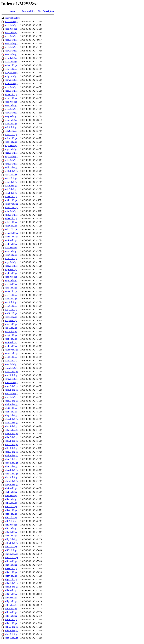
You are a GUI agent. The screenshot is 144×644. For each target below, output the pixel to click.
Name (12, 11)
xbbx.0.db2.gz (11, 445)
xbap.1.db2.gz (11, 419)
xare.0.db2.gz (11, 291)
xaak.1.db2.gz (11, 47)
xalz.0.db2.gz (11, 226)
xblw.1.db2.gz (11, 630)
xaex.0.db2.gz (11, 109)
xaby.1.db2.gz (11, 76)
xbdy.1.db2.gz (11, 485)
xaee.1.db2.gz (11, 105)
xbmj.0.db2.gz (11, 634)
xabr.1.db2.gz (11, 69)
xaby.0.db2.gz (11, 73)
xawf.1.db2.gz (11, 375)
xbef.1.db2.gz (11, 492)
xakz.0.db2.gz (11, 211)
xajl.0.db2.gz (11, 182)
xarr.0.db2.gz (11, 299)
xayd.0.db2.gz (11, 386)
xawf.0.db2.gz (11, 372)
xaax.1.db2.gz (11, 54)
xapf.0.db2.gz (11, 269)
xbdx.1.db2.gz (11, 477)
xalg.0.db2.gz (11, 218)
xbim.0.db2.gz (11, 554)
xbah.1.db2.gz (11, 404)
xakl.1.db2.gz (11, 200)
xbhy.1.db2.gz (11, 543)
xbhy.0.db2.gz (11, 539)
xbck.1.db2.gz (11, 455)
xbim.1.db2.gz (11, 558)
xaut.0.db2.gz (11, 357)
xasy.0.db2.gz (11, 321)
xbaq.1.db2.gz (11, 426)
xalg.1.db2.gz (11, 222)
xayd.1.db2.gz (11, 390)
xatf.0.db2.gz (11, 328)
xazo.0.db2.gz (11, 393)
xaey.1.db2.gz (11, 120)
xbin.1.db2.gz (11, 565)
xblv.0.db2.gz (11, 620)
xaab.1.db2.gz (11, 25)
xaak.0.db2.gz (11, 43)
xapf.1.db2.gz (11, 273)
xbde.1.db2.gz (11, 470)
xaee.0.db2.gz (11, 102)
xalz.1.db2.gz (11, 229)
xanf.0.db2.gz (11, 240)
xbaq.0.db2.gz (11, 423)
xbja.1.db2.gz (11, 572)
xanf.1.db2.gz (11, 244)
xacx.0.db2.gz (11, 80)
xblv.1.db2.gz (11, 623)
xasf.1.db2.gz (11, 317)
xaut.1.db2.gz (11, 361)
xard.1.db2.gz (11, 288)
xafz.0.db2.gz (11, 138)
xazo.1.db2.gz (11, 397)
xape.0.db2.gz (11, 262)
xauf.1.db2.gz (11, 346)
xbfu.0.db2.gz (11, 525)
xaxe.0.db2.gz (11, 379)
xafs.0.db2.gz (11, 131)
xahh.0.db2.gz (11, 167)
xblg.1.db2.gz (11, 601)
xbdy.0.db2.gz (11, 481)
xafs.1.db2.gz (11, 135)
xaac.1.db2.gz (11, 32)
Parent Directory (12, 18)
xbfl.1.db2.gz (11, 506)
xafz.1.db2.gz (11, 142)
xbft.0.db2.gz (11, 517)
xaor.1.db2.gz (11, 259)
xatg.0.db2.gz (11, 335)
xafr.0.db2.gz (11, 124)
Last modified (28, 11)
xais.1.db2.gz (11, 178)
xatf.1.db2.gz (11, 331)
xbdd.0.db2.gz (11, 459)
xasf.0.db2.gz (11, 313)
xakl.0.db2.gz (11, 197)
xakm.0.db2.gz (12, 204)
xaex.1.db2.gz (11, 113)
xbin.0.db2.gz (11, 561)
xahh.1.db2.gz (11, 171)
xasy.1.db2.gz (11, 324)
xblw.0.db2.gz (11, 627)
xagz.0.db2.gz (11, 153)
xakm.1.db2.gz (12, 207)
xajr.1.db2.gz (11, 193)
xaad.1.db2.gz (11, 40)
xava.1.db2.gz (11, 368)
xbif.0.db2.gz (11, 547)
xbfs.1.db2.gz (11, 514)
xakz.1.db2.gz (11, 215)
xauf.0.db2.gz (11, 342)
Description (48, 11)
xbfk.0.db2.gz (11, 496)
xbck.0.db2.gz (11, 452)
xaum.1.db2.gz (12, 353)
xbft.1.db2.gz (11, 521)
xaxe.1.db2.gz (11, 383)
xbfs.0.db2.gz (11, 510)
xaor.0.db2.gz (11, 255)
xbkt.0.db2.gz (11, 590)
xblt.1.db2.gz (11, 609)
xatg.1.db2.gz (11, 339)
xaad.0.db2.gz (11, 36)
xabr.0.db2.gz (11, 65)
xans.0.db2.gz (11, 248)
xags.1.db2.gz (11, 149)
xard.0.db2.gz (11, 284)
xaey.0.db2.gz (11, 116)
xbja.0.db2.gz (11, 568)
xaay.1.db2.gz (11, 62)
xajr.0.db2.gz (11, 189)
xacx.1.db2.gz (11, 84)
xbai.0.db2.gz (11, 408)
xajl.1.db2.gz (11, 186)
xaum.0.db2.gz (12, 350)
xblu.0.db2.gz (11, 612)
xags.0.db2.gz (11, 146)
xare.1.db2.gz (11, 295)
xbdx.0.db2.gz (11, 474)
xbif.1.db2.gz (11, 550)
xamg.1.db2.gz (12, 237)
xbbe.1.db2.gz (11, 441)
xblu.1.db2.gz (11, 616)
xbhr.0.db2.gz (11, 532)
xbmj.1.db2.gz (11, 638)
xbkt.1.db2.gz (11, 594)
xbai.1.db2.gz (11, 412)
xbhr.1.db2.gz (11, 536)
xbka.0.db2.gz (11, 583)
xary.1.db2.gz (11, 310)
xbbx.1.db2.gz (11, 448)
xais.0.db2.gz (11, 175)
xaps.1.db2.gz (11, 280)
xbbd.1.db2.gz (11, 434)
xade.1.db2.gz (11, 91)
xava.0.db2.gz (11, 364)
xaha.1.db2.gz (11, 164)
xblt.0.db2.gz (11, 605)
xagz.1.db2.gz (11, 156)
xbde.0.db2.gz (11, 466)
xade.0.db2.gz (11, 87)
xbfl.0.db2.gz (11, 503)
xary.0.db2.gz (11, 306)
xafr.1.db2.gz (11, 127)
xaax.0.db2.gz (11, 51)
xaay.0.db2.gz (11, 58)
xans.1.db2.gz (11, 251)
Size (40, 11)
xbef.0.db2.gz (11, 488)
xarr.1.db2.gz (11, 302)
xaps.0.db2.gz (11, 277)
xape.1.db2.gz (11, 266)
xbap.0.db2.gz (11, 415)
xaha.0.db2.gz (11, 160)
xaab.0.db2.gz (11, 22)
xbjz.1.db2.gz (11, 579)
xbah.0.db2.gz (11, 401)
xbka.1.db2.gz (11, 587)
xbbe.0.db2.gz (11, 437)
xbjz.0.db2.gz (11, 576)
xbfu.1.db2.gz (11, 528)
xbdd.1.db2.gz (11, 463)
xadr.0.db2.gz (11, 94)
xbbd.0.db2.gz (11, 430)
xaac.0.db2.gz (11, 29)
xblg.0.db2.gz (11, 598)
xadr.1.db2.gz (11, 98)
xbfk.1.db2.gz (11, 499)
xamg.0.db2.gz (12, 233)
